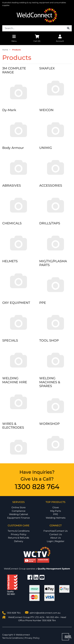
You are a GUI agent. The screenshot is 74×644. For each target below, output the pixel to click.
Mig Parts (55, 511)
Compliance (19, 511)
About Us (55, 538)
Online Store (18, 507)
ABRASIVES (12, 185)
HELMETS (10, 261)
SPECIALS (10, 340)
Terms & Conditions (19, 531)
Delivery (19, 541)
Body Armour (13, 148)
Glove (56, 507)
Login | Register (56, 541)
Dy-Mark (9, 110)
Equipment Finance (18, 518)
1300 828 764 (37, 487)
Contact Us (56, 534)
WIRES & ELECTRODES (13, 426)
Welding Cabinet (19, 514)
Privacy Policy (19, 534)
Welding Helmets (56, 518)
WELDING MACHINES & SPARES (50, 382)
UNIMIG (46, 148)
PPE (43, 303)
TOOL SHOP (49, 340)
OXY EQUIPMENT (16, 303)
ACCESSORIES (51, 185)
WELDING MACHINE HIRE (15, 380)
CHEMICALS (12, 223)
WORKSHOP (49, 424)
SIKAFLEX (47, 68)
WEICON (46, 110)
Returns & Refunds (18, 538)
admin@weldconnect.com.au (45, 613)
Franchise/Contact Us (55, 531)
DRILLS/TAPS (50, 223)
